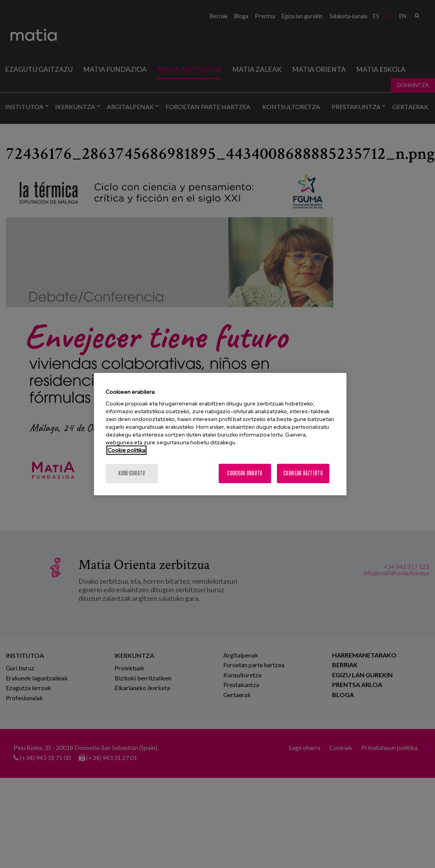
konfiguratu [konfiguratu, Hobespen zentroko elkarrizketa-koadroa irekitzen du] (132, 473)
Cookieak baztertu (303, 473)
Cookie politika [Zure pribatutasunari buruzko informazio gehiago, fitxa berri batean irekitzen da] (126, 450)
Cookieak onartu (245, 473)
